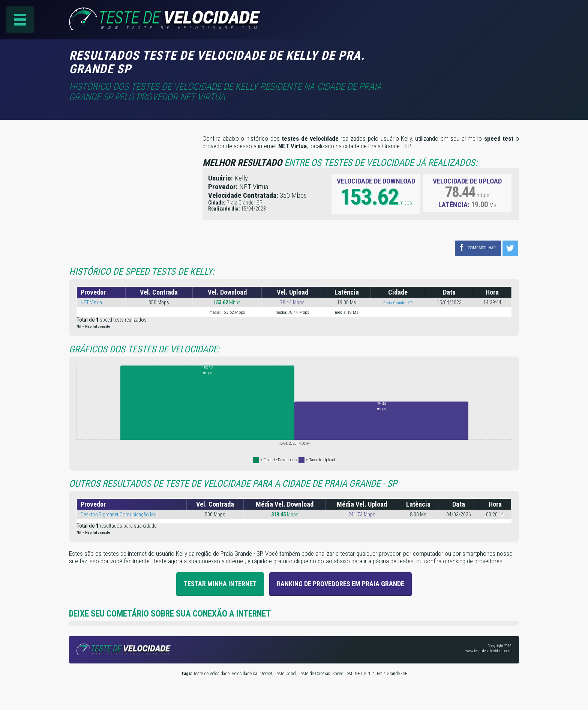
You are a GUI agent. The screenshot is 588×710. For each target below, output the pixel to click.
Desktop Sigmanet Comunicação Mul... (121, 514)
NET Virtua (91, 302)
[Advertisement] (456, 60)
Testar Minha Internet (220, 584)
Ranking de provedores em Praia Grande (340, 584)
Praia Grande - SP (398, 303)
